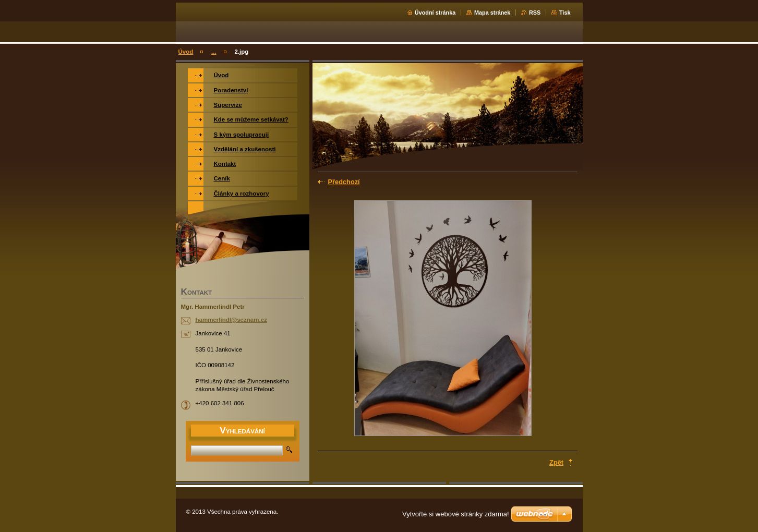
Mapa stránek (492, 13)
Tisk (565, 13)
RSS (535, 13)
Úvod (186, 52)
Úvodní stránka (435, 13)
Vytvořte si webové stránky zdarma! (456, 514)
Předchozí (344, 182)
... (214, 52)
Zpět (556, 462)
